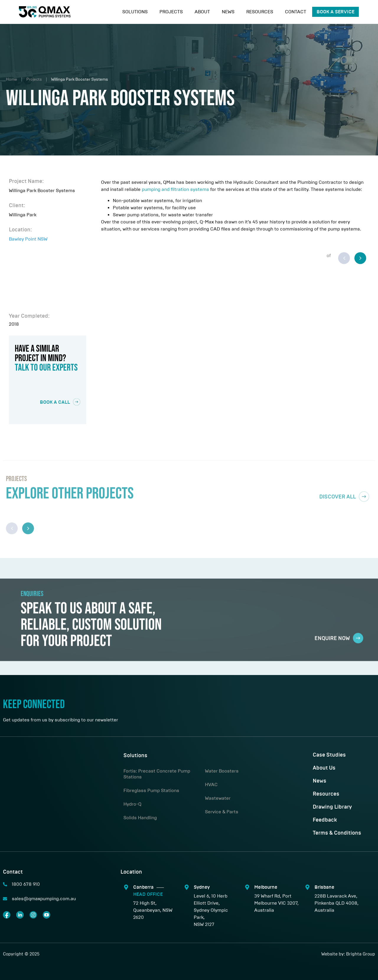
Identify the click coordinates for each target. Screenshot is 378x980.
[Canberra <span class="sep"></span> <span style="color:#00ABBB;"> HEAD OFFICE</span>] (126, 887)
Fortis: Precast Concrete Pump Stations (157, 774)
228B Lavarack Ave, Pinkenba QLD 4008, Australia (337, 903)
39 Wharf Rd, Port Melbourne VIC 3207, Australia (276, 903)
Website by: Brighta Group (348, 954)
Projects (171, 12)
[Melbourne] (247, 887)
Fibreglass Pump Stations (151, 790)
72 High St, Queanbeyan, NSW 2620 (153, 910)
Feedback (325, 820)
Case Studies (329, 755)
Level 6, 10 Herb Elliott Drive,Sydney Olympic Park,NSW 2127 (211, 910)
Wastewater (218, 798)
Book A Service (335, 12)
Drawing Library (332, 807)
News (228, 12)
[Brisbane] (307, 887)
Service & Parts (222, 812)
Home (12, 79)
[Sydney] (187, 887)
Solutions (135, 12)
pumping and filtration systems (175, 193)
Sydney (202, 887)
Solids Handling (140, 818)
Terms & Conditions (337, 833)
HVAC (211, 785)
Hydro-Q (132, 804)
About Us (324, 768)
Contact (296, 12)
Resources (260, 12)
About (202, 12)
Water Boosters (222, 771)
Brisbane (324, 887)
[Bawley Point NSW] (48, 279)
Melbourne (266, 887)
